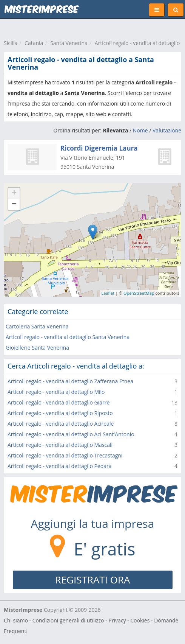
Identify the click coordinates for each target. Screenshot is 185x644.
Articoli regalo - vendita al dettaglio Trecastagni (65, 455)
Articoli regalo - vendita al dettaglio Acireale (61, 424)
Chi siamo (16, 620)
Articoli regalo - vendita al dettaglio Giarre (59, 402)
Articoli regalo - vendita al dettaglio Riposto (60, 413)
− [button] (14, 205)
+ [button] (14, 193)
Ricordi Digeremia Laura (99, 148)
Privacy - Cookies (129, 620)
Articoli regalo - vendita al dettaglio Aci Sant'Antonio (71, 434)
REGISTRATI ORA (93, 580)
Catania (34, 43)
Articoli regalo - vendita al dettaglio (137, 43)
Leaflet (108, 293)
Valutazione (167, 130)
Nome (140, 130)
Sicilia (11, 43)
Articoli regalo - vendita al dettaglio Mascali (60, 445)
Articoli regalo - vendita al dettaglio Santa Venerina (68, 337)
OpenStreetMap (139, 293)
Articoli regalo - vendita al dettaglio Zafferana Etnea (70, 381)
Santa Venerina (69, 43)
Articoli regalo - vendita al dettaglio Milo (56, 392)
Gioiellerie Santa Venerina (37, 348)
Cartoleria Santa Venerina (37, 326)
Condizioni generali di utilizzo (68, 620)
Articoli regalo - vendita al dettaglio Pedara (60, 466)
